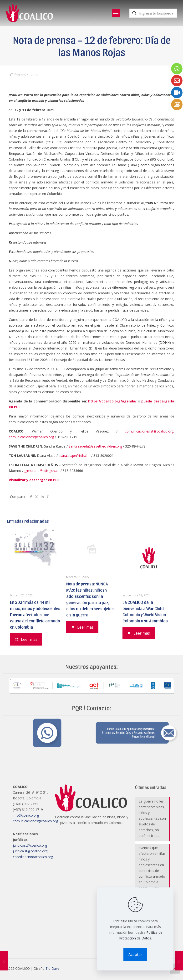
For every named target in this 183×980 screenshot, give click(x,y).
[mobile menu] (116, 13)
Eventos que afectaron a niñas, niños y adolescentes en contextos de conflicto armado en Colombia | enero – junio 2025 (153, 871)
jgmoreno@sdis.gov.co (42, 471)
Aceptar (135, 954)
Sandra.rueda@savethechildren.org (95, 446)
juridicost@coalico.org (30, 845)
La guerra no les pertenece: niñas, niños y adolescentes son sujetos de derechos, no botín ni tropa (152, 818)
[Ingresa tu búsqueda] (153, 13)
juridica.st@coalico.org (30, 851)
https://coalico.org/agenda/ (112, 401)
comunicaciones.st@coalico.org (149, 431)
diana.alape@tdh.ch (74, 456)
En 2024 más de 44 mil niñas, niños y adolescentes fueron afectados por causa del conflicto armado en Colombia (35, 614)
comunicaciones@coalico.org (31, 437)
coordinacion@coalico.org (33, 857)
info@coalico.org (26, 815)
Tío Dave (53, 968)
